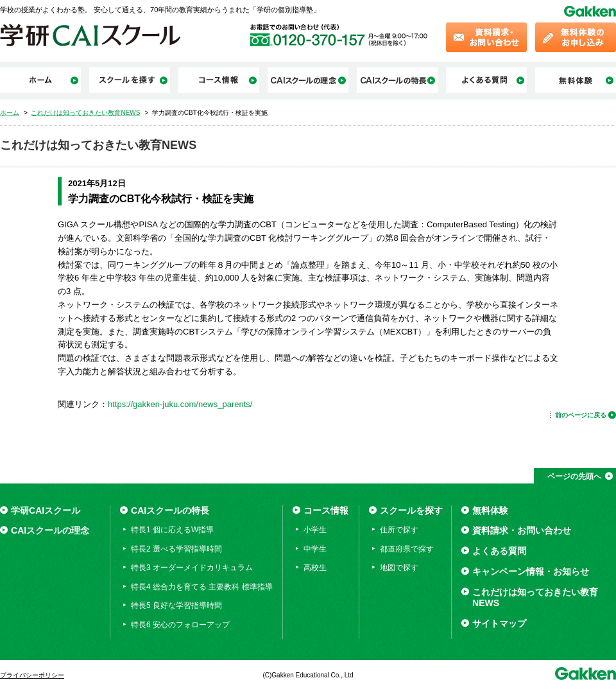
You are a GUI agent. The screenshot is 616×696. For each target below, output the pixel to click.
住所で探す (399, 530)
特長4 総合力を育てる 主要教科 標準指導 (202, 587)
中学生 (315, 549)
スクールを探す (411, 510)
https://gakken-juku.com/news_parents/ (180, 404)
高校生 (315, 568)
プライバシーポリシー (32, 675)
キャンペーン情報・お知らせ (531, 571)
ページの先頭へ (574, 476)
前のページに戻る (581, 415)
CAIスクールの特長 (170, 510)
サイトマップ (499, 623)
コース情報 (326, 510)
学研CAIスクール (46, 510)
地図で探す (399, 568)
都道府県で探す (407, 549)
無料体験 (490, 510)
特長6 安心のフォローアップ (180, 625)
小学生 (315, 530)
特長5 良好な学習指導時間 (176, 605)
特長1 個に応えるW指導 (172, 530)
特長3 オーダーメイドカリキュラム (192, 568)
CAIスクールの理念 (50, 530)
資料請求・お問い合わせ (522, 530)
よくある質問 (499, 551)
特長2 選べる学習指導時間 (176, 549)
